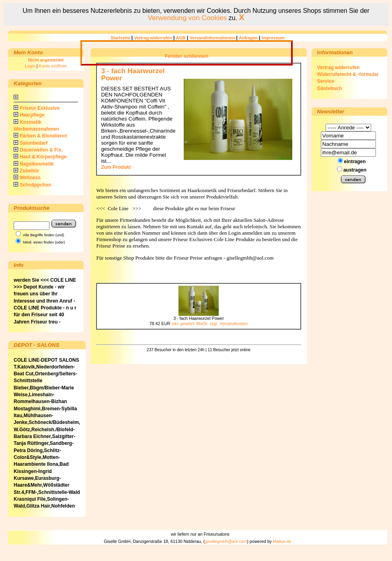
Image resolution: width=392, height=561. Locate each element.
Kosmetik (28, 122)
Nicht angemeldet (46, 60)
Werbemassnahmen (36, 129)
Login (30, 66)
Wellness (27, 178)
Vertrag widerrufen (153, 38)
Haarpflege (29, 115)
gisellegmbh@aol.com (226, 541)
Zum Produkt (116, 167)
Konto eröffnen (53, 66)
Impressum (273, 38)
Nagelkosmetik (34, 164)
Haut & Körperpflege (40, 157)
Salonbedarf (31, 143)
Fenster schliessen (187, 56)
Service (326, 81)
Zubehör (26, 171)
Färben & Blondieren (40, 136)
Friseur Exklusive (37, 108)
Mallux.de (282, 541)
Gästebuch (330, 88)
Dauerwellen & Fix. (38, 150)
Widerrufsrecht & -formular (348, 74)
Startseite (120, 38)
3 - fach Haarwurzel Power (133, 74)
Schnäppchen (33, 185)
